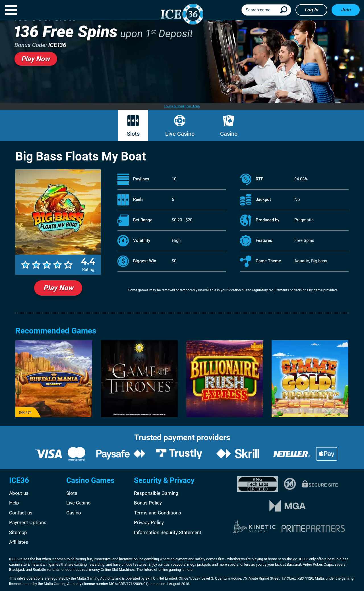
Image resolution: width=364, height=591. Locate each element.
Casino (229, 134)
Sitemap (18, 532)
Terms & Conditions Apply (182, 106)
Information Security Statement (168, 532)
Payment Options (28, 522)
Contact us (21, 513)
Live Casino (180, 134)
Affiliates (19, 542)
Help (14, 503)
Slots (133, 134)
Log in (311, 10)
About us (19, 493)
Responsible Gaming (156, 493)
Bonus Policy (148, 503)
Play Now (58, 288)
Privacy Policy (149, 522)
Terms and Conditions (158, 513)
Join (346, 10)
